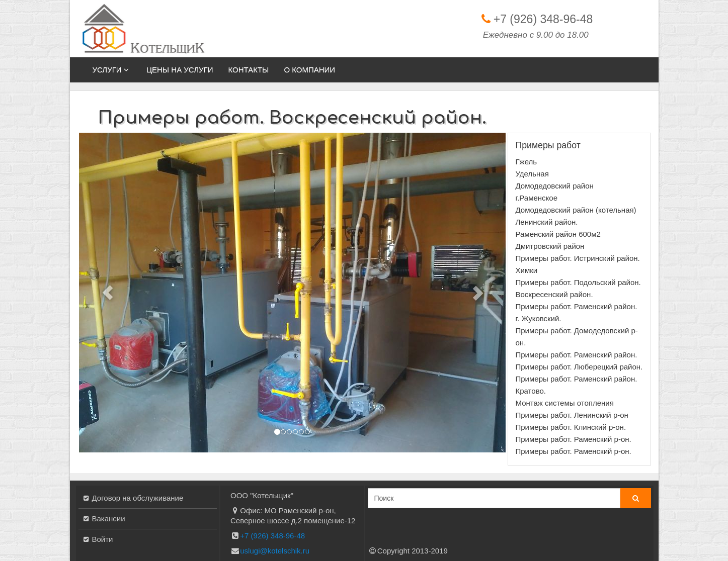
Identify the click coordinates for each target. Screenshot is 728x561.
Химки (527, 270)
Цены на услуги (180, 70)
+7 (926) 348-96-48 (543, 19)
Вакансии (109, 519)
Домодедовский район (555, 186)
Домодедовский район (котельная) (576, 210)
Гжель (527, 162)
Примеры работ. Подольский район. (578, 282)
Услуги (112, 70)
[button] (108, 293)
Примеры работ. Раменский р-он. (574, 439)
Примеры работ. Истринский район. (578, 258)
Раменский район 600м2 (558, 234)
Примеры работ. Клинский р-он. (571, 427)
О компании (309, 70)
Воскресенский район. (554, 294)
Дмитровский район (550, 246)
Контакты (248, 70)
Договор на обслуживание (138, 498)
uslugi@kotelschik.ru (275, 551)
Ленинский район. (547, 222)
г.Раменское (537, 198)
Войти (103, 539)
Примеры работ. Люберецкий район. (579, 367)
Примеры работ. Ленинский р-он (572, 415)
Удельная (532, 174)
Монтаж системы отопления (565, 403)
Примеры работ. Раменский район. (577, 355)
